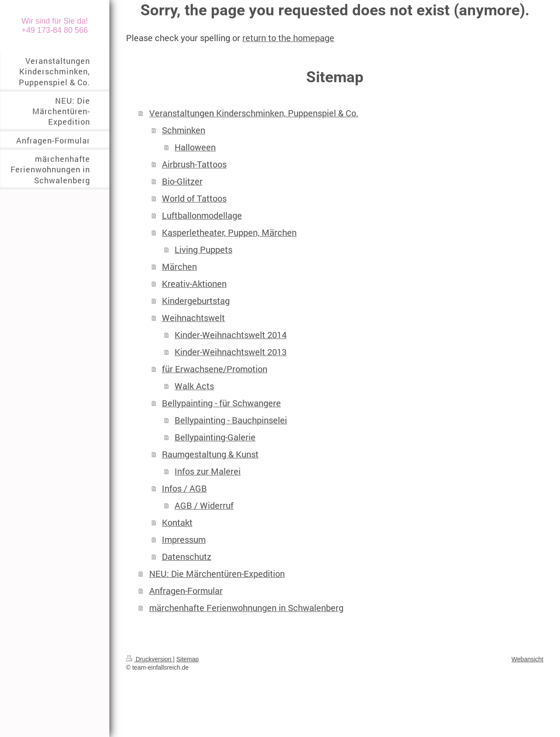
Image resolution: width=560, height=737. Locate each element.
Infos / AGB (184, 488)
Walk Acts (194, 386)
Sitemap (187, 659)
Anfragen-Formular (186, 591)
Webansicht (527, 659)
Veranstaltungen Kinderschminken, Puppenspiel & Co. (254, 113)
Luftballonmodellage (202, 215)
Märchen (179, 267)
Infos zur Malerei (208, 471)
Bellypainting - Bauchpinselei (231, 420)
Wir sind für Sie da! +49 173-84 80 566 (55, 26)
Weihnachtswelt (193, 318)
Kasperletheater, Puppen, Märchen (229, 232)
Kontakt (177, 522)
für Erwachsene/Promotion (215, 369)
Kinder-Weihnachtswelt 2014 (231, 335)
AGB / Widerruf (204, 505)
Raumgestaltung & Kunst (210, 454)
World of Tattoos (194, 198)
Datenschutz (187, 557)
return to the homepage (288, 38)
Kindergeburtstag (196, 301)
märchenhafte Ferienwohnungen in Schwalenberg (246, 608)
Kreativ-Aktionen (194, 284)
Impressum (184, 540)
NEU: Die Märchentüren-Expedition (217, 574)
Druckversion (149, 659)
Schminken (184, 130)
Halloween (195, 147)
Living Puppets (203, 250)
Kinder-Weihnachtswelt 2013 (231, 352)
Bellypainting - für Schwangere (221, 403)
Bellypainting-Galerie (215, 437)
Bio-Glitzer (182, 181)
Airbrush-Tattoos (194, 164)
